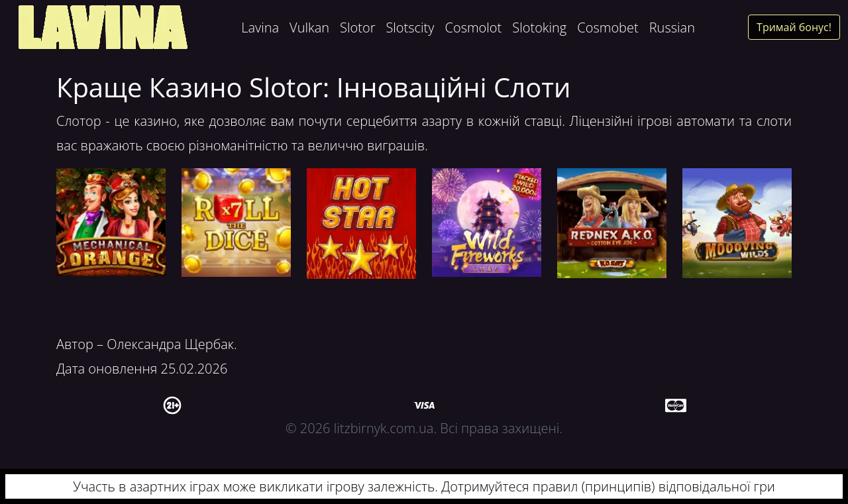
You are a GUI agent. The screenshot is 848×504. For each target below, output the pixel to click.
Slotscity (410, 27)
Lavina (260, 27)
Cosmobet (608, 27)
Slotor (357, 27)
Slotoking (539, 27)
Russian (672, 27)
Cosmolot (473, 27)
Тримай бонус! (794, 27)
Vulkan (309, 27)
